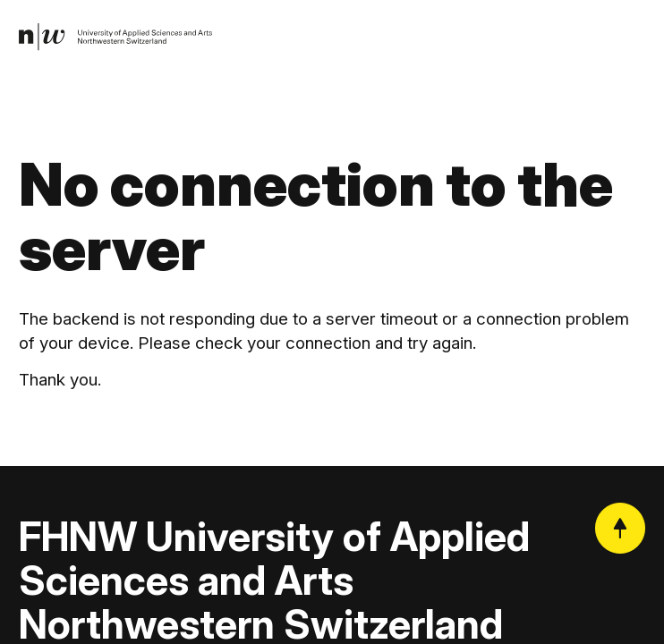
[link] (120, 39)
